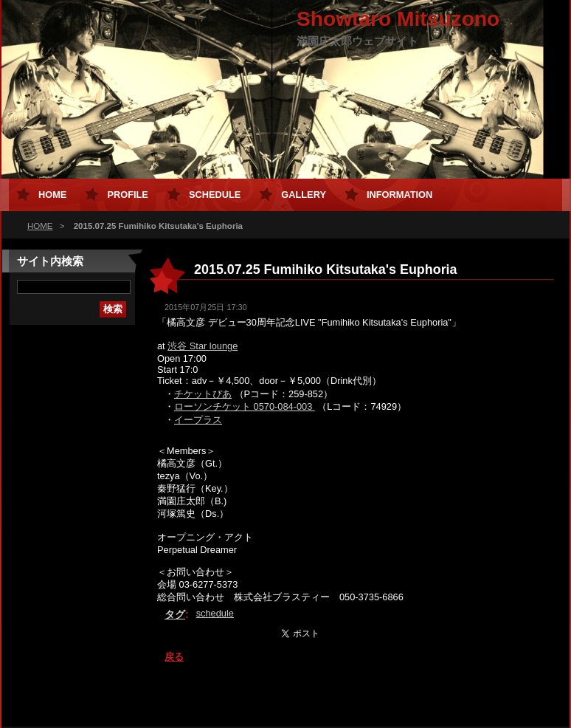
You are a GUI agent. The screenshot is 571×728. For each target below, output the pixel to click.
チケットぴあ (203, 394)
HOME (40, 226)
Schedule (215, 195)
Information (399, 195)
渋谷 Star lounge (203, 346)
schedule (215, 613)
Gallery (304, 195)
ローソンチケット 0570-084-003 (245, 406)
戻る (174, 657)
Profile (127, 195)
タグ (175, 614)
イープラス (198, 420)
